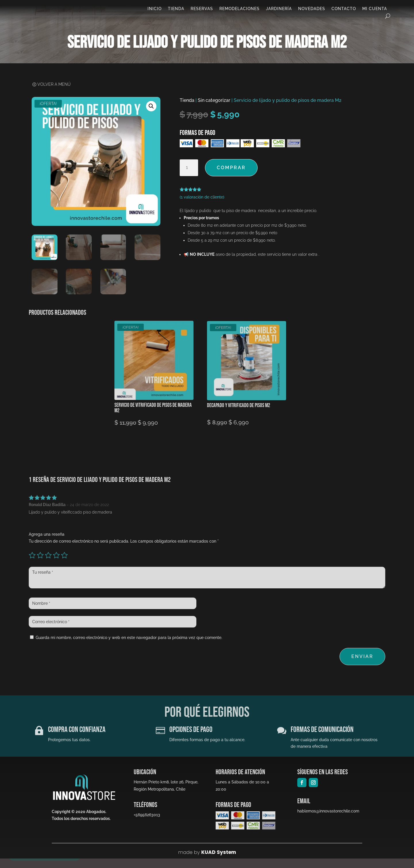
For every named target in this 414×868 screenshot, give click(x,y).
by (196, 862)
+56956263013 (146, 824)
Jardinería (279, 10)
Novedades (312, 10)
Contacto (344, 10)
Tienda (176, 10)
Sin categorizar (214, 110)
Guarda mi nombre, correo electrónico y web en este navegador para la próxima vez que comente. (129, 647)
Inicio (155, 10)
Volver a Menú (54, 94)
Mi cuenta (375, 10)
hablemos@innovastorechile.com (326, 821)
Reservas (202, 10)
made (185, 862)
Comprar (231, 177)
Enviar (362, 666)
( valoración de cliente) (202, 207)
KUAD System (219, 862)
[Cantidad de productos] (189, 177)
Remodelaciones (239, 10)
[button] (151, 116)
